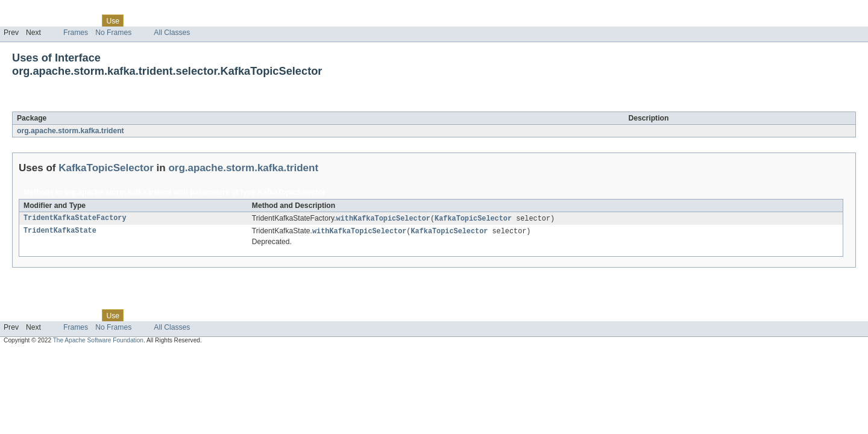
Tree (138, 20)
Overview (19, 20)
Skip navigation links (33, 10)
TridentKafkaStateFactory (75, 219)
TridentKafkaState (60, 232)
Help (230, 20)
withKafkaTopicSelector (383, 219)
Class (86, 20)
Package (56, 20)
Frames (76, 33)
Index (206, 20)
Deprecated (171, 20)
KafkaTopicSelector (117, 105)
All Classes (172, 33)
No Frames (113, 33)
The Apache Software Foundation (98, 341)
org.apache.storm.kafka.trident (71, 131)
